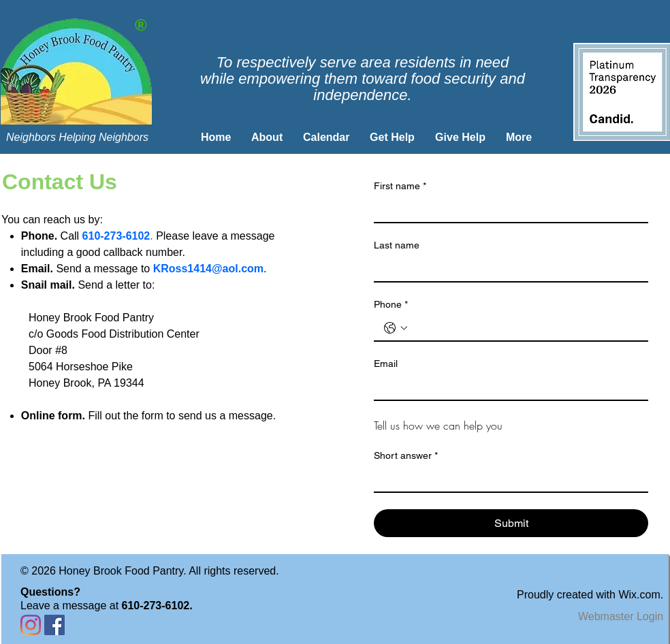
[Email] (507, 387)
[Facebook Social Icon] (54, 625)
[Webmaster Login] (621, 617)
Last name (397, 245)
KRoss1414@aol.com (208, 269)
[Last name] (507, 269)
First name (400, 186)
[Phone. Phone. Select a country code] (396, 328)
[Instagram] (31, 625)
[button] (267, 138)
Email (386, 364)
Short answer (406, 456)
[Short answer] (507, 479)
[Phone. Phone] (525, 328)
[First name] (507, 210)
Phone (391, 305)
